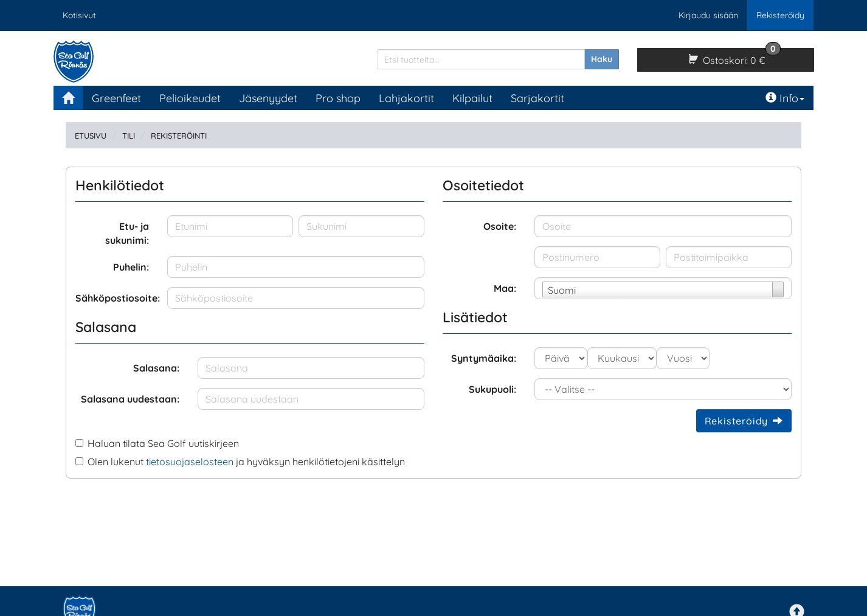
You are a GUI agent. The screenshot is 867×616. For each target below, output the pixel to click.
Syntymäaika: (484, 358)
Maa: (505, 288)
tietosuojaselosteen (190, 462)
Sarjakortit (537, 98)
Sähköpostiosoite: (117, 298)
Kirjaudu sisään (708, 15)
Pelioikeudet (190, 98)
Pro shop (338, 98)
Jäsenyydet (268, 98)
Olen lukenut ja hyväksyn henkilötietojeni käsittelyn (246, 462)
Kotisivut (79, 15)
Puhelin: (131, 267)
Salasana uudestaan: (130, 399)
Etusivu (91, 136)
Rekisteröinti (179, 136)
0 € (734, 57)
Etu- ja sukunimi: (127, 233)
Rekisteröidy (780, 15)
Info (785, 98)
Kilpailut (472, 98)
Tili (129, 136)
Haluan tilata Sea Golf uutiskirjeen (163, 443)
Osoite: (500, 226)
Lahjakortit (406, 98)
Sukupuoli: (492, 389)
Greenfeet (116, 98)
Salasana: (156, 368)
